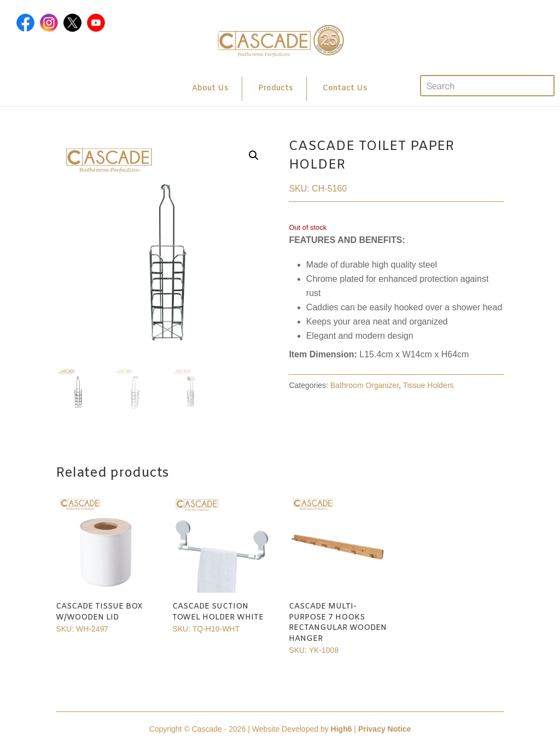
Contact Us (345, 88)
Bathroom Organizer (364, 385)
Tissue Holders (428, 385)
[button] (254, 155)
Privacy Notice (385, 729)
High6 (342, 729)
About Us (210, 88)
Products (275, 88)
